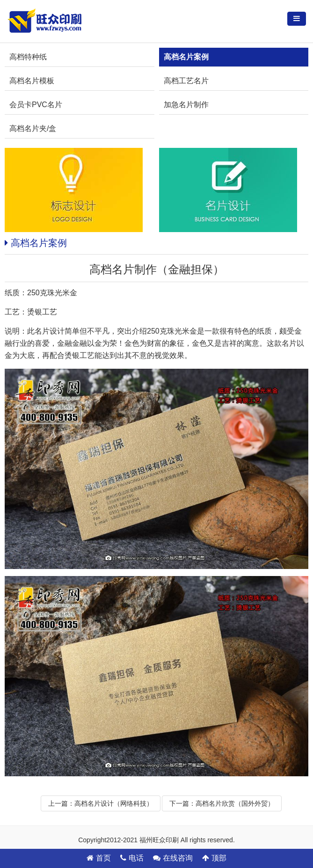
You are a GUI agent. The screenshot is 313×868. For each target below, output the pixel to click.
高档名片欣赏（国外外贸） (235, 803)
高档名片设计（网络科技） (114, 803)
